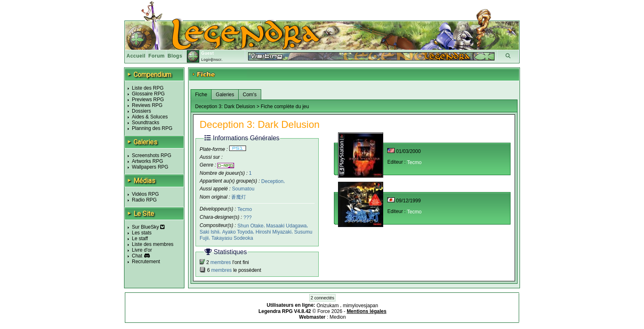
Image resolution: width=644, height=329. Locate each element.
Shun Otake (250, 226)
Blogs (175, 56)
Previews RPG (148, 100)
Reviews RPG (147, 105)
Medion (338, 317)
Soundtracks (146, 123)
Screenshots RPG (152, 155)
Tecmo (245, 209)
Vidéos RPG (145, 194)
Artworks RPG (147, 161)
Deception (272, 181)
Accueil (136, 56)
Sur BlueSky (148, 227)
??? (248, 218)
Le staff (140, 239)
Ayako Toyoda (238, 232)
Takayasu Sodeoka (232, 238)
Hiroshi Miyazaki (273, 232)
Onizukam (328, 306)
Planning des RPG (152, 128)
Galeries (225, 95)
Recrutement (146, 262)
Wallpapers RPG (150, 167)
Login (206, 60)
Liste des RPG (148, 88)
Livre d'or (142, 250)
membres (221, 262)
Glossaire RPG (148, 94)
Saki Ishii (209, 232)
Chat (137, 256)
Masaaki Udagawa (286, 226)
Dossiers (141, 111)
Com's (250, 95)
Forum (156, 56)
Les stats (142, 233)
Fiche (201, 95)
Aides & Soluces (150, 117)
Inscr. (217, 60)
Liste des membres (153, 244)
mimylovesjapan (361, 306)
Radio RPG (144, 200)
